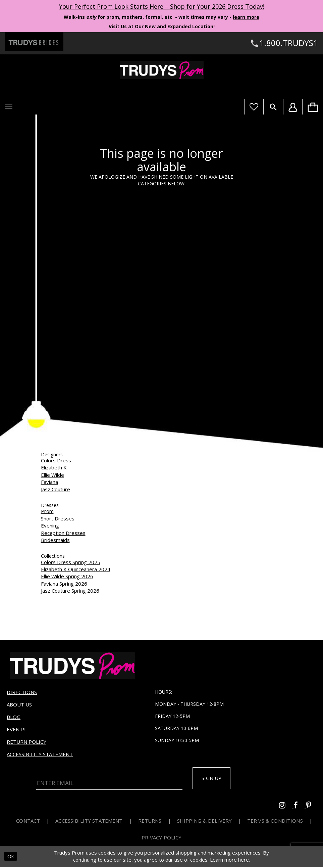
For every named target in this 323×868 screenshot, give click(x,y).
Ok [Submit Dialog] (11, 857)
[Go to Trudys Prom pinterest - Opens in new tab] (312, 807)
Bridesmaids (55, 540)
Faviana (49, 482)
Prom (47, 511)
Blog (14, 717)
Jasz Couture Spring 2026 (70, 591)
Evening (50, 526)
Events (16, 729)
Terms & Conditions (275, 822)
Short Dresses (58, 518)
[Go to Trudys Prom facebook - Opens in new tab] (300, 807)
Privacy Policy (162, 838)
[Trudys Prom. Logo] (161, 70)
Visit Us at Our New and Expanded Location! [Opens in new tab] (162, 26)
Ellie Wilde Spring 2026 (67, 576)
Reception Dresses (63, 533)
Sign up (214, 779)
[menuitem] (313, 107)
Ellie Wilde (52, 475)
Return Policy (26, 742)
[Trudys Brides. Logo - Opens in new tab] (34, 42)
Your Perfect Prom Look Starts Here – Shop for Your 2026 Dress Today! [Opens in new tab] (162, 6)
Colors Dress (56, 460)
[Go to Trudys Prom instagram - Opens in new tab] (286, 807)
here (244, 861)
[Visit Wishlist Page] (254, 107)
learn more (246, 17)
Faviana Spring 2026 (64, 584)
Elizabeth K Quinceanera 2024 (76, 569)
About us (19, 704)
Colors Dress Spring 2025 (71, 562)
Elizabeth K (54, 467)
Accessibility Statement (40, 754)
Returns (150, 822)
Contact (28, 822)
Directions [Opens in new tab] (22, 692)
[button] (9, 106)
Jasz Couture (56, 489)
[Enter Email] (110, 782)
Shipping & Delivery (205, 822)
